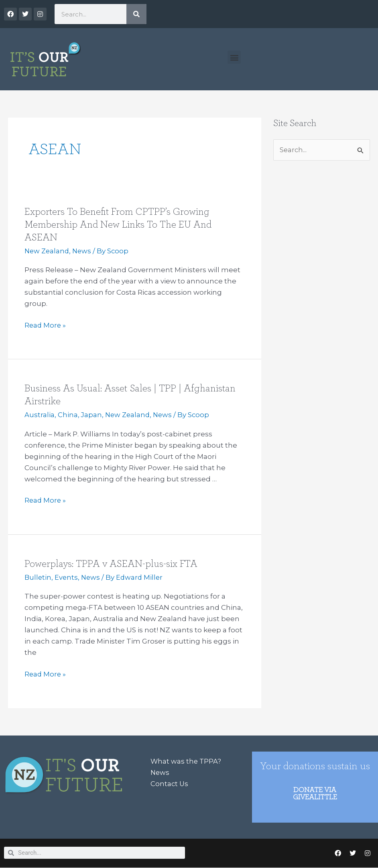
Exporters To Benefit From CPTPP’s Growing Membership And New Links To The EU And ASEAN (120, 224)
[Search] (136, 14)
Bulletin (38, 577)
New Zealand (48, 251)
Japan (92, 415)
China (68, 415)
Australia (40, 415)
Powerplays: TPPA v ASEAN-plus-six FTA (113, 563)
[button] (234, 57)
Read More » (46, 325)
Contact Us (170, 783)
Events (67, 577)
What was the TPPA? (186, 760)
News (84, 251)
